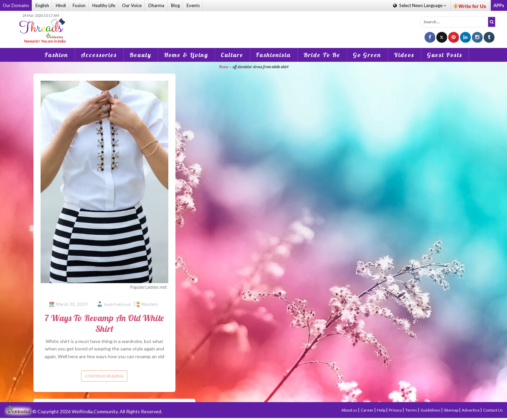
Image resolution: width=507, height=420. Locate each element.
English (42, 5)
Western (149, 304)
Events (193, 5)
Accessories (99, 55)
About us (350, 410)
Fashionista (273, 55)
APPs (499, 5)
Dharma (156, 5)
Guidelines (431, 410)
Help (381, 410)
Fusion (79, 5)
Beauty (140, 55)
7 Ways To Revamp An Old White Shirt (104, 323)
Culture (232, 55)
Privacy (396, 410)
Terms (412, 410)
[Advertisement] (254, 28)
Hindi (61, 5)
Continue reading (104, 376)
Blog (175, 5)
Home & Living (186, 55)
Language (420, 5)
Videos (404, 55)
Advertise (471, 410)
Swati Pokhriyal (117, 304)
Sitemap (451, 410)
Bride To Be (322, 55)
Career (367, 410)
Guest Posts (445, 55)
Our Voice (132, 5)
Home (224, 67)
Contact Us (493, 410)
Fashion (56, 55)
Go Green (367, 55)
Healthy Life (104, 5)
